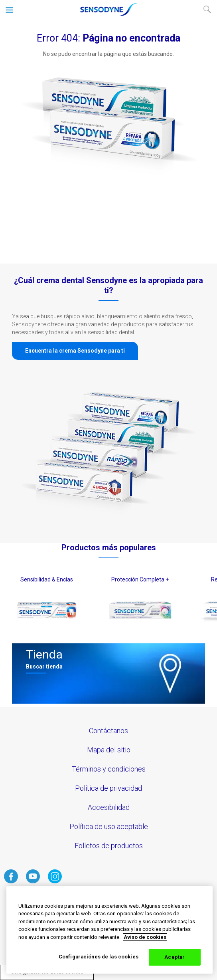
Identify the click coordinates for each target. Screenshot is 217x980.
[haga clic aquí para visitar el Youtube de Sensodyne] (33, 881)
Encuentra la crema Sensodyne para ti (75, 351)
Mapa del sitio (109, 750)
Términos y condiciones (109, 769)
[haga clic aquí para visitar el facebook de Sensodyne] (11, 881)
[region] (109, 930)
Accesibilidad (109, 807)
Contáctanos (108, 731)
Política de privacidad (108, 788)
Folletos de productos (109, 846)
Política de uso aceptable (109, 826)
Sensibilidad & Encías (47, 579)
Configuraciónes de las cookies (99, 957)
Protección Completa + (140, 579)
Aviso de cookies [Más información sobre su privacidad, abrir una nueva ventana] (145, 937)
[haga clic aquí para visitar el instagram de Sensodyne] (55, 881)
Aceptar (175, 957)
